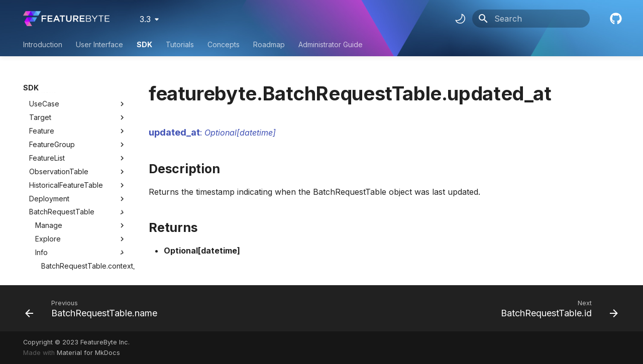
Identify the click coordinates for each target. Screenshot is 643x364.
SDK (144, 44)
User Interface (99, 44)
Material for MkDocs (88, 353)
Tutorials (180, 44)
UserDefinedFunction (64, 241)
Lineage (81, 214)
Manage (81, 119)
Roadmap (269, 44)
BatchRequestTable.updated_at (84, 201)
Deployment (49, 93)
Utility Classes (78, 255)
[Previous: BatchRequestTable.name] (94, 308)
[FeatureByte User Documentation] (66, 19)
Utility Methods (78, 269)
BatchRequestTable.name (84, 187)
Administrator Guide (331, 44)
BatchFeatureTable (60, 228)
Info (81, 147)
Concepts (224, 44)
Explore (81, 133)
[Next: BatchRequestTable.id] (557, 308)
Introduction (43, 44)
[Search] (531, 19)
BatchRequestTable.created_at (84, 173)
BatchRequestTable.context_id (84, 160)
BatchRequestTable (62, 106)
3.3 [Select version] (145, 19)
